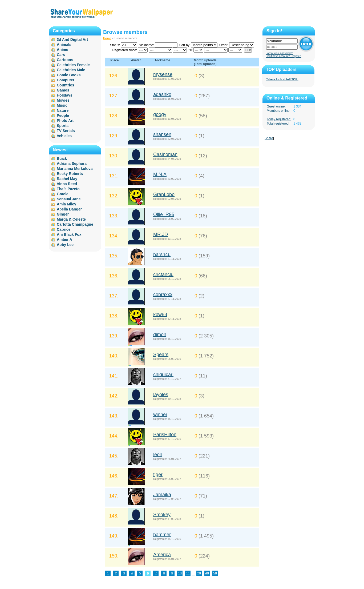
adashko (162, 94)
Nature (63, 110)
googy (160, 114)
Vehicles (64, 136)
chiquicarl (163, 375)
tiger (158, 475)
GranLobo (164, 194)
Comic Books (69, 75)
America (162, 555)
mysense (163, 74)
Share (269, 138)
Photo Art (65, 121)
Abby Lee (65, 245)
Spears (161, 355)
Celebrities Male (71, 70)
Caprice (64, 229)
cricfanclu (163, 274)
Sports (63, 126)
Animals (64, 45)
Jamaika (162, 495)
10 (180, 573)
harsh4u (162, 254)
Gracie (63, 194)
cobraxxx (163, 294)
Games (63, 90)
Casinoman (165, 154)
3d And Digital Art (72, 39)
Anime (62, 50)
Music (62, 105)
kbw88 (160, 315)
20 (199, 573)
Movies (63, 100)
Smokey (162, 515)
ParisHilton (165, 435)
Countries (65, 85)
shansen (162, 134)
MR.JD (161, 234)
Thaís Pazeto (68, 189)
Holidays (64, 95)
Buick (62, 158)
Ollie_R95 (164, 214)
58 (215, 573)
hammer (162, 535)
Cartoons (65, 60)
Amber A (64, 240)
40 (207, 573)
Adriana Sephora (72, 164)
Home (107, 38)
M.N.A (160, 174)
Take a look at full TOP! (282, 79)
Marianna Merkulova (75, 169)
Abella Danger (69, 209)
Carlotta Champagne (75, 224)
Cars (61, 55)
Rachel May (67, 179)
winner (160, 415)
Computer (66, 80)
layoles (161, 395)
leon (158, 455)
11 (188, 573)
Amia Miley (66, 204)
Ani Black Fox (69, 234)
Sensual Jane (69, 199)
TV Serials (66, 131)
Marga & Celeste (71, 219)
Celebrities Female (73, 65)
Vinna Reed (67, 184)
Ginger (63, 214)
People (63, 116)
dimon (160, 335)
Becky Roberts (70, 174)
